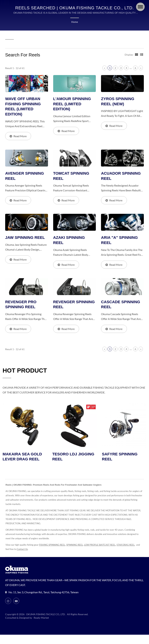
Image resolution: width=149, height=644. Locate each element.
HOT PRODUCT (25, 371)
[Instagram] (8, 602)
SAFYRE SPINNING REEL (120, 457)
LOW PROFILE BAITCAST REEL (103, 546)
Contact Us (27, 550)
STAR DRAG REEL (130, 546)
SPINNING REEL (76, 546)
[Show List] (142, 54)
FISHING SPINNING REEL (53, 546)
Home (74, 22)
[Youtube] (16, 602)
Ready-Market (42, 618)
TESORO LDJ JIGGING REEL (74, 457)
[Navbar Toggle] (140, 7)
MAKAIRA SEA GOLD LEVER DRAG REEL (23, 457)
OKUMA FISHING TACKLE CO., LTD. (46, 615)
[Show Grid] (136, 54)
